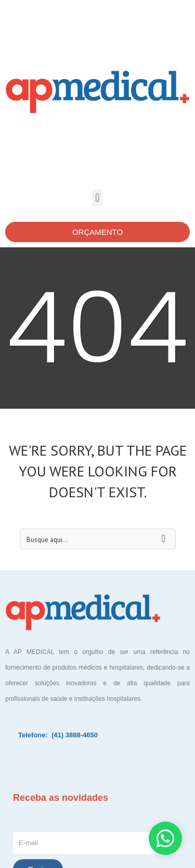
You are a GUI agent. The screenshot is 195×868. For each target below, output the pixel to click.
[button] (97, 198)
